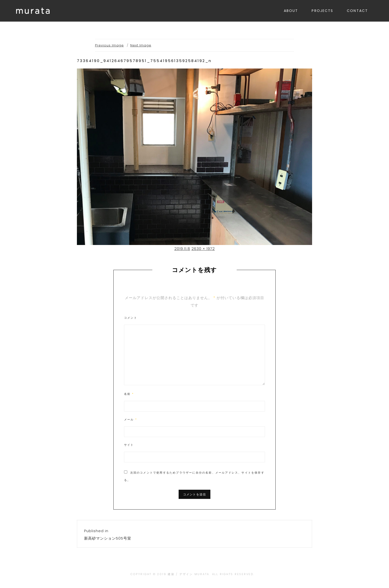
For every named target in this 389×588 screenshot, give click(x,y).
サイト (129, 445)
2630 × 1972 (203, 249)
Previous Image (109, 45)
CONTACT (357, 11)
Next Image (141, 45)
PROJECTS (322, 11)
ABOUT (291, 11)
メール (130, 419)
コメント (131, 318)
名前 (129, 394)
